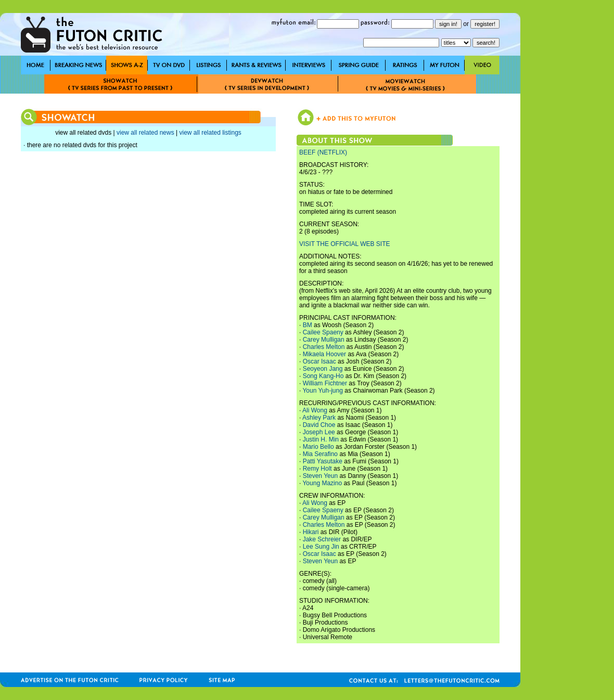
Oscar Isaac (319, 361)
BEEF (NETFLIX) (323, 152)
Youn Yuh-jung (322, 391)
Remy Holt (317, 469)
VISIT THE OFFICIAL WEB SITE (344, 244)
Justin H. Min (321, 439)
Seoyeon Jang (323, 369)
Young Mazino (322, 483)
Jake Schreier (322, 539)
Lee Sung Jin (321, 547)
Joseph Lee (319, 432)
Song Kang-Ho (323, 376)
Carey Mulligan (324, 340)
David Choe (319, 425)
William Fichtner (325, 383)
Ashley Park (319, 418)
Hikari (311, 532)
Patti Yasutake (323, 461)
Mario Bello (318, 447)
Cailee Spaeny (323, 332)
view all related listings (210, 133)
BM (308, 325)
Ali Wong (315, 410)
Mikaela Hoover (324, 354)
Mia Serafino (320, 454)
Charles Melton (324, 347)
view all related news (145, 133)
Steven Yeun (320, 476)
